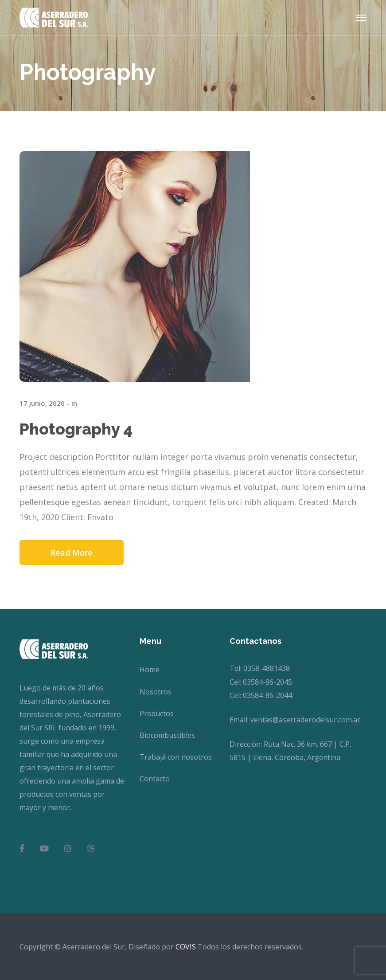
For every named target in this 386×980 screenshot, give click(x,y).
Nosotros (156, 692)
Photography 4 (76, 429)
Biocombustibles (167, 735)
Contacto (155, 779)
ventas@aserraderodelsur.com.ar (305, 720)
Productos (157, 713)
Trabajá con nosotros (176, 757)
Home (150, 670)
